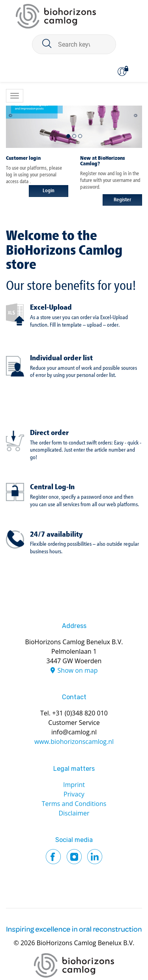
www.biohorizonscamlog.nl (74, 742)
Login (49, 191)
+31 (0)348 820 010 (80, 713)
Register (122, 200)
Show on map (78, 670)
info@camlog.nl (74, 732)
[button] (13, 114)
